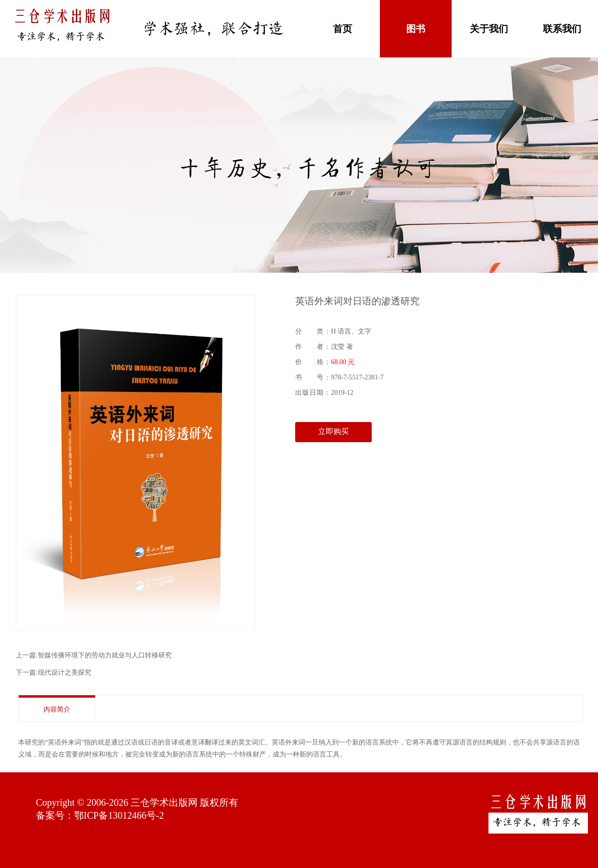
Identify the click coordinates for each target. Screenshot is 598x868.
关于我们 (489, 29)
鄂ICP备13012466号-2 (119, 815)
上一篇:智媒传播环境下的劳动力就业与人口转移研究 (94, 655)
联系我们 (562, 29)
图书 (416, 29)
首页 (343, 29)
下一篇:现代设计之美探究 (54, 673)
